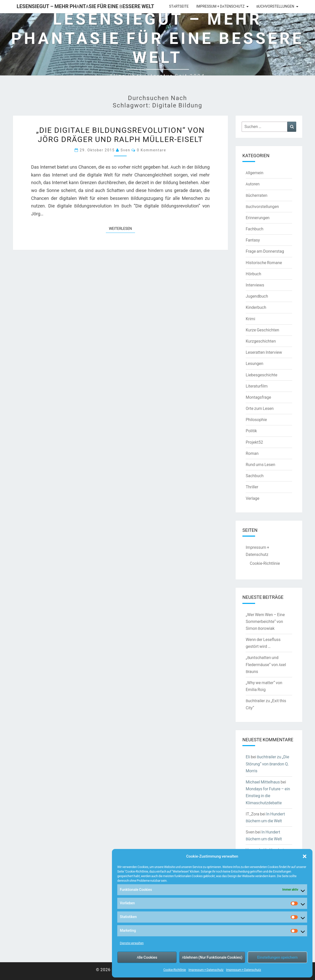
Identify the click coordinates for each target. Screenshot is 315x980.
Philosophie (256, 420)
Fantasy (253, 240)
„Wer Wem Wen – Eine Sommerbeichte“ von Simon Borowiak (265, 621)
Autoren (253, 184)
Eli (248, 757)
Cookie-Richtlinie (175, 970)
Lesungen (254, 363)
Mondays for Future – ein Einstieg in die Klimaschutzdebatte (268, 796)
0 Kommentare (151, 150)
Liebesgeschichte (261, 375)
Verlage (253, 498)
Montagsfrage (258, 397)
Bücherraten (256, 195)
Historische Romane (264, 263)
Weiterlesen (122, 228)
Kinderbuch (256, 307)
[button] (305, 856)
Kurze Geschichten (262, 330)
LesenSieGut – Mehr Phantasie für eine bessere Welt (86, 6)
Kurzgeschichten (261, 341)
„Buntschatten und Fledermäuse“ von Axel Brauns (266, 664)
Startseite (179, 6)
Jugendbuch (257, 296)
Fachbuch (254, 229)
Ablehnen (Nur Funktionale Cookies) (212, 957)
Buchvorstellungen (275, 6)
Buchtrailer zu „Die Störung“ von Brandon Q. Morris (267, 764)
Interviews (255, 285)
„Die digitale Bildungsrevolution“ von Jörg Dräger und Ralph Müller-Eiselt (120, 134)
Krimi (250, 319)
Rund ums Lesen (260, 464)
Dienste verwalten (132, 943)
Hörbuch (253, 274)
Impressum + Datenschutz (206, 970)
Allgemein (255, 173)
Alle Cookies (147, 957)
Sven (125, 150)
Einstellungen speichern (277, 957)
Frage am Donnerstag (265, 251)
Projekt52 (254, 442)
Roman (252, 453)
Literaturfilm (257, 386)
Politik (251, 431)
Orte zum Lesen (260, 408)
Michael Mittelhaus (263, 782)
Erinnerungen (258, 218)
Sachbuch (255, 476)
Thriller (252, 487)
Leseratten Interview (264, 352)
